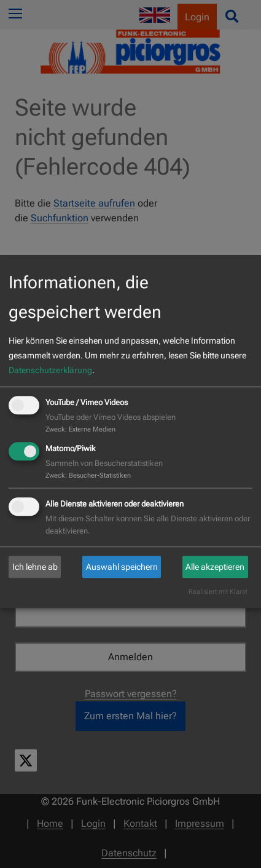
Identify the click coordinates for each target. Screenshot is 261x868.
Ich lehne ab (35, 567)
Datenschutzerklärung (50, 370)
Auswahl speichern (122, 567)
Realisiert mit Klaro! (218, 592)
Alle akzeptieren (215, 567)
